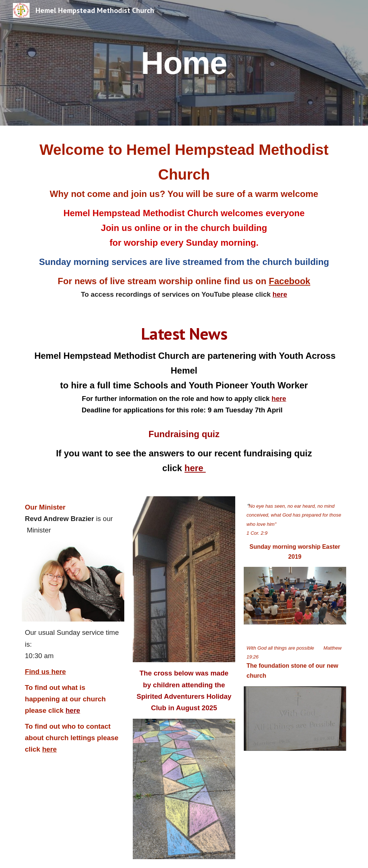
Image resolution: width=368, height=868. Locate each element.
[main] (184, 63)
